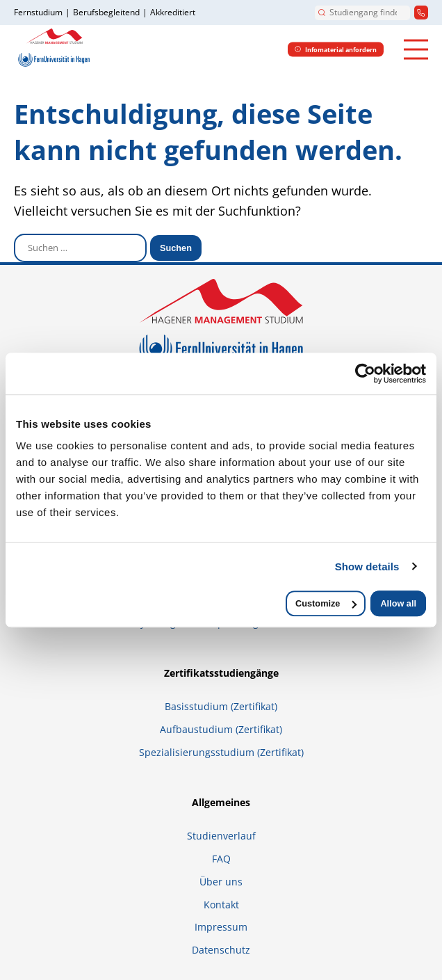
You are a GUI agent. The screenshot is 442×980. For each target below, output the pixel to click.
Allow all (398, 603)
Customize (326, 603)
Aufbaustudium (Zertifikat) (221, 729)
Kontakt (221, 905)
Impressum (221, 927)
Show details (367, 567)
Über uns (221, 882)
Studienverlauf (221, 836)
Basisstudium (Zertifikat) (221, 706)
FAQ (221, 859)
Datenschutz (221, 950)
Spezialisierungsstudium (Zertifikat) (221, 752)
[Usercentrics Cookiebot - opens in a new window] (365, 373)
